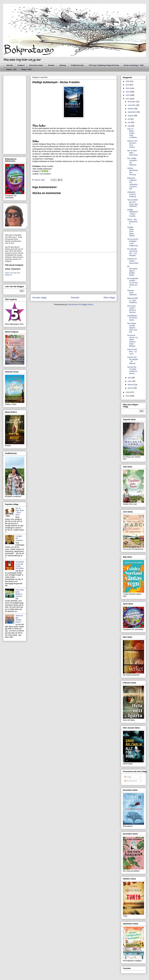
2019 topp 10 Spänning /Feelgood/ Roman (104, 65)
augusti (131, 116)
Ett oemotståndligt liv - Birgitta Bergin (132, 271)
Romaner (51, 65)
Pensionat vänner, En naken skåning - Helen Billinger (132, 341)
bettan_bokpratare (13, 269)
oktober (131, 109)
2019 (128, 396)
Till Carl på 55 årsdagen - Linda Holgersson (133, 242)
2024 (128, 88)
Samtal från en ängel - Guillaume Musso (132, 370)
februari (131, 385)
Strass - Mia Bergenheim (132, 222)
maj (129, 126)
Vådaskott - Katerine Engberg (132, 194)
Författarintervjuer (77, 65)
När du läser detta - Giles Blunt (20, 511)
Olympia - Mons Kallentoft (132, 293)
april (130, 378)
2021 (128, 99)
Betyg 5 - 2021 (12, 69)
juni (129, 122)
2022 (128, 95)
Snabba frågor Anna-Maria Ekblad (131, 231)
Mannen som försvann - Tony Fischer (132, 144)
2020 (128, 392)
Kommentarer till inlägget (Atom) (80, 304)
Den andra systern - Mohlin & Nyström (132, 309)
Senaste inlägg (39, 298)
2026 (128, 81)
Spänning (63, 65)
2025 (128, 85)
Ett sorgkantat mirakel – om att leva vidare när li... (133, 283)
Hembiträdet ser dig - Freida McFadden (20, 565)
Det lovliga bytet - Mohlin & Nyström (20, 593)
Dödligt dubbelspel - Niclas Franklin (132, 213)
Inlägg (128, 777)
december (132, 102)
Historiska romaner (36, 65)
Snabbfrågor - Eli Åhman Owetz (133, 318)
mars (130, 381)
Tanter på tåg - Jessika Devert (19, 619)
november (132, 105)
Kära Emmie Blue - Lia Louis (132, 352)
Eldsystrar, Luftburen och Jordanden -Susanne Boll (132, 183)
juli (129, 119)
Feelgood (21, 65)
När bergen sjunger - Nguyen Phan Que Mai (132, 328)
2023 (128, 92)
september (132, 112)
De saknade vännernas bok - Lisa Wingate (132, 252)
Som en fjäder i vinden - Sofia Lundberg (132, 133)
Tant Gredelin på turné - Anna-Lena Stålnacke (133, 203)
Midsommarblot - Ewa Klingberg (133, 300)
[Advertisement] (74, 272)
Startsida (9, 65)
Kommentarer (131, 781)
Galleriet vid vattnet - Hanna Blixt (133, 261)
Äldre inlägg (109, 298)
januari (131, 388)
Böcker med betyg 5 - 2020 (134, 65)
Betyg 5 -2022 (26, 69)
